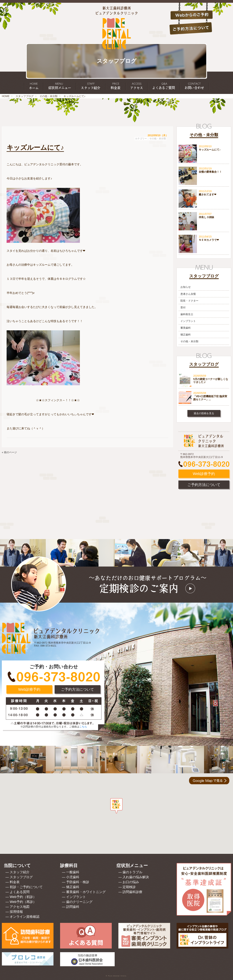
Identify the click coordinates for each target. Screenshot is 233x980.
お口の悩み (131, 882)
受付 (183, 307)
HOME (6, 96)
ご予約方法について (204, 485)
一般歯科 (73, 872)
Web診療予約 (204, 474)
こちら (83, 727)
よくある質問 (20, 892)
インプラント (188, 321)
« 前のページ (9, 452)
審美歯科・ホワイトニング (86, 892)
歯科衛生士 (187, 314)
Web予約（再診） (23, 902)
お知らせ (186, 287)
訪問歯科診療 (132, 892)
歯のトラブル (132, 872)
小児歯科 (73, 877)
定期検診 (129, 887)
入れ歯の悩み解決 (136, 877)
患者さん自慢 (188, 294)
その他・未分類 (49, 96)
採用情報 (16, 912)
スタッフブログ (25, 96)
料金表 (15, 882)
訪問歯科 (73, 907)
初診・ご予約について (26, 887)
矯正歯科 (186, 335)
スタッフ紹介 (20, 872)
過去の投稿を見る (204, 413)
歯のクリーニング (79, 902)
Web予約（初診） (23, 897)
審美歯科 (186, 328)
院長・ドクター (189, 301)
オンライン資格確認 (25, 917)
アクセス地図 (20, 907)
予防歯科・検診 (78, 882)
